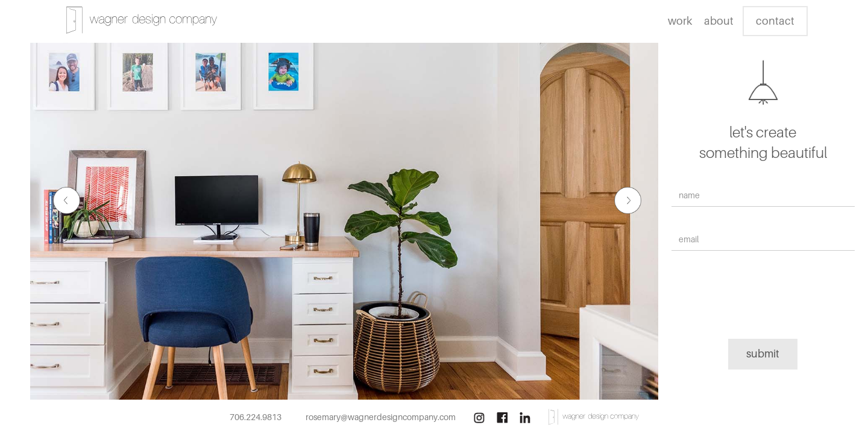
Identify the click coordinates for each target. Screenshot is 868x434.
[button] (66, 206)
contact (775, 21)
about (719, 21)
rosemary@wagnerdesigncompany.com (381, 417)
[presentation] (763, 286)
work (680, 21)
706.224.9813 (256, 417)
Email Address (700, 219)
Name (684, 175)
